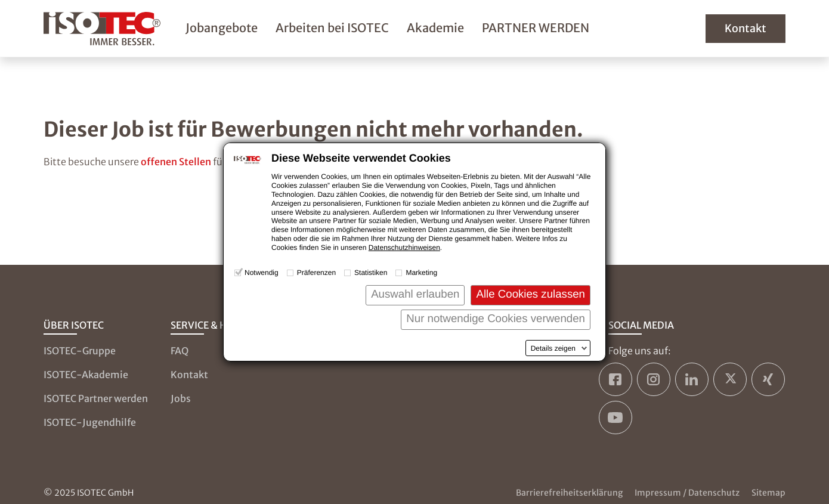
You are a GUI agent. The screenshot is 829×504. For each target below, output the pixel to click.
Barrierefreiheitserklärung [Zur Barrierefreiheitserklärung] (569, 493)
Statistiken (371, 273)
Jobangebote (222, 28)
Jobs (181, 398)
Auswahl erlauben (415, 294)
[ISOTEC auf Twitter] (730, 379)
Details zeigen (553, 348)
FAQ (180, 351)
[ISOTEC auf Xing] (768, 379)
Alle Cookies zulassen (531, 294)
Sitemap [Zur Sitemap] (768, 493)
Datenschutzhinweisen (404, 248)
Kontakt (746, 28)
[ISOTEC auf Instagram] (654, 379)
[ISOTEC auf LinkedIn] (692, 379)
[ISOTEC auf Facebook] (615, 379)
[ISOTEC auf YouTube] (615, 418)
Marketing (421, 273)
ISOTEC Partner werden (96, 398)
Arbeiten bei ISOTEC (332, 28)
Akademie (435, 28)
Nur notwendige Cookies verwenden (496, 318)
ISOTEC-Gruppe (80, 351)
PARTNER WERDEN (536, 28)
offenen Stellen (176, 162)
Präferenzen (316, 273)
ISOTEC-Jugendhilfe (90, 422)
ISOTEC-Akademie (86, 375)
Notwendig (262, 273)
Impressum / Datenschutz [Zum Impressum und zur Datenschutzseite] (687, 493)
